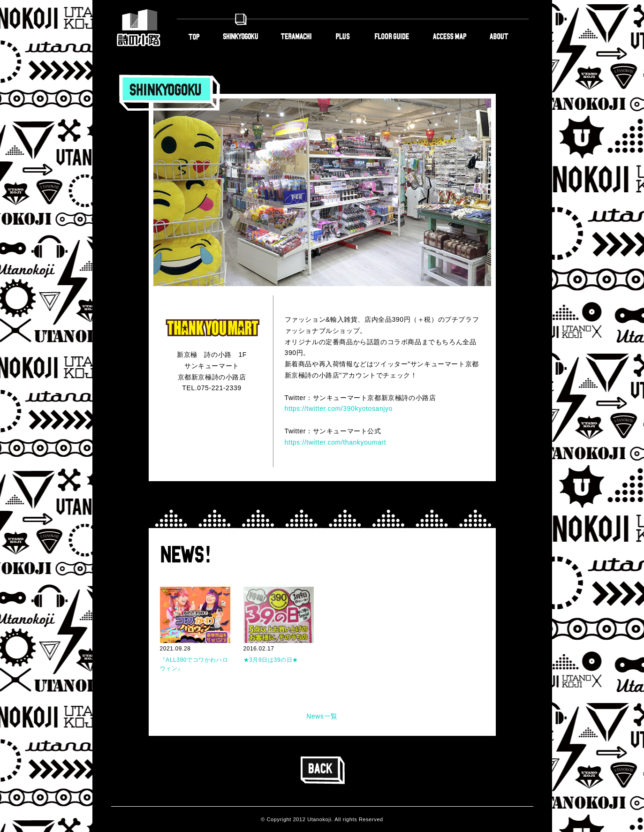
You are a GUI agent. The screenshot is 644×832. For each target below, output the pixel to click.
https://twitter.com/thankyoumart (336, 442)
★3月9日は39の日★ (271, 660)
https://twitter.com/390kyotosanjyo (339, 408)
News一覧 (322, 716)
